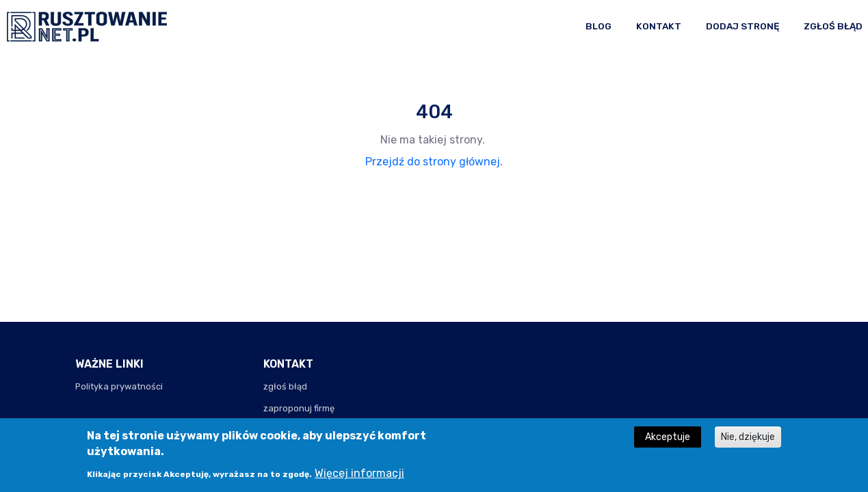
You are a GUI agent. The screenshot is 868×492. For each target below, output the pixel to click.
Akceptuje (668, 440)
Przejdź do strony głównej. (434, 162)
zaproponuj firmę (299, 408)
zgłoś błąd (285, 386)
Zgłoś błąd (833, 26)
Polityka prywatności (119, 386)
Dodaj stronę (742, 26)
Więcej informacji (359, 477)
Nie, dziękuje (748, 440)
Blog (599, 26)
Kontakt (659, 26)
